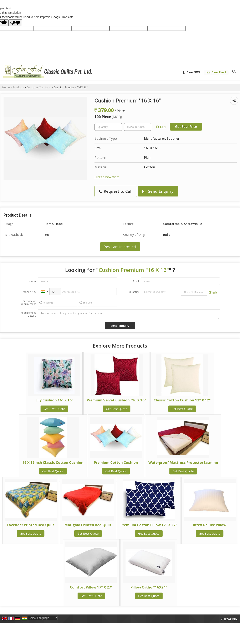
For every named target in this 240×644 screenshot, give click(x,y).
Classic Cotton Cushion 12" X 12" (182, 400)
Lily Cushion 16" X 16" (54, 400)
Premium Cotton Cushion (116, 462)
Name (32, 281)
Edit (161, 127)
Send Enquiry (158, 191)
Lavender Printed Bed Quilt (30, 525)
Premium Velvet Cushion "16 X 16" (116, 400)
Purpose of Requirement (28, 303)
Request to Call (116, 191)
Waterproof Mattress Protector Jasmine (183, 462)
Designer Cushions (39, 87)
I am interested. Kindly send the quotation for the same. (129, 314)
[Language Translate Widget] (43, 618)
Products (18, 87)
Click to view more (107, 177)
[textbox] (138, 127)
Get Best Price (186, 127)
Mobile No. (29, 292)
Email (136, 281)
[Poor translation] (15, 23)
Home (6, 87)
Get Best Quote (54, 409)
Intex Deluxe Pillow (210, 525)
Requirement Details (28, 314)
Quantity (134, 292)
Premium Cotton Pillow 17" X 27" (149, 525)
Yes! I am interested (120, 247)
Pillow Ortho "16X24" (149, 587)
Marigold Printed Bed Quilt (88, 525)
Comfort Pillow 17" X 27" (91, 587)
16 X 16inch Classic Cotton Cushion (53, 462)
